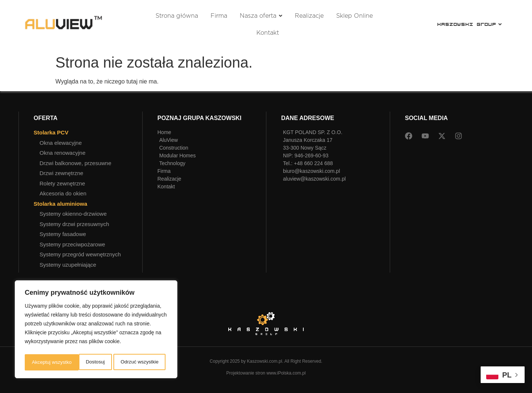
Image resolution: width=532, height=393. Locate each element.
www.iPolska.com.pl (286, 373)
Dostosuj (40, 362)
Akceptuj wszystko (140, 362)
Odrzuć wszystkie (85, 362)
